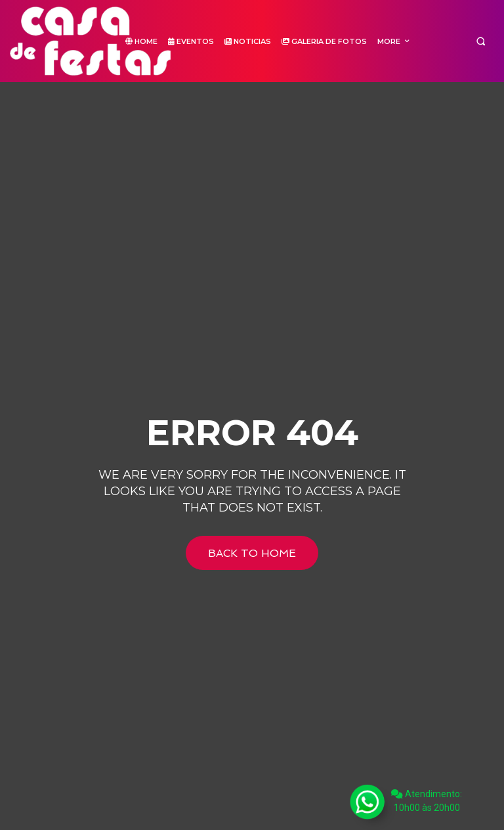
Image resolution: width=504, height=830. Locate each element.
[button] (481, 41)
